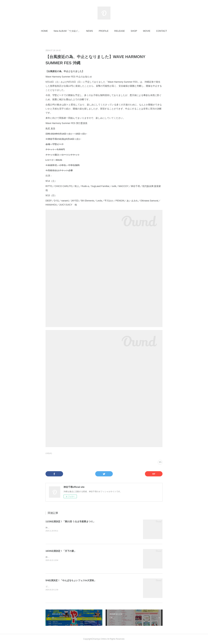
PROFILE (104, 31)
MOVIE (147, 31)
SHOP (134, 31)
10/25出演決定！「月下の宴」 (61, 551)
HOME (44, 31)
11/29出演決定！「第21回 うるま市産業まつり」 (70, 521)
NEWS (90, 31)
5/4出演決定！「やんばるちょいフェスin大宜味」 (71, 580)
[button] (44, 31)
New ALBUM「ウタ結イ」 (67, 31)
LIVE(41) (49, 453)
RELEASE (120, 31)
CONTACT (162, 31)
